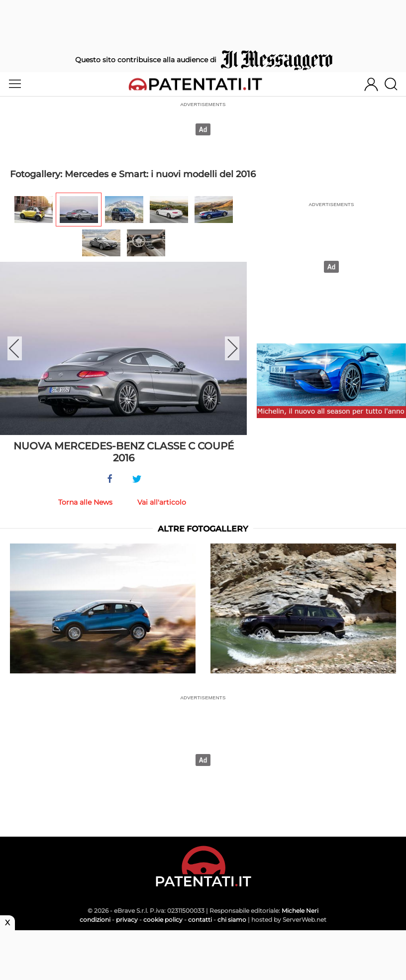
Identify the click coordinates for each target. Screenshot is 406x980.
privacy (127, 920)
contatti (200, 920)
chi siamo (232, 920)
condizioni (95, 920)
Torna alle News (85, 502)
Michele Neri (300, 911)
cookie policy (163, 920)
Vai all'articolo (162, 502)
